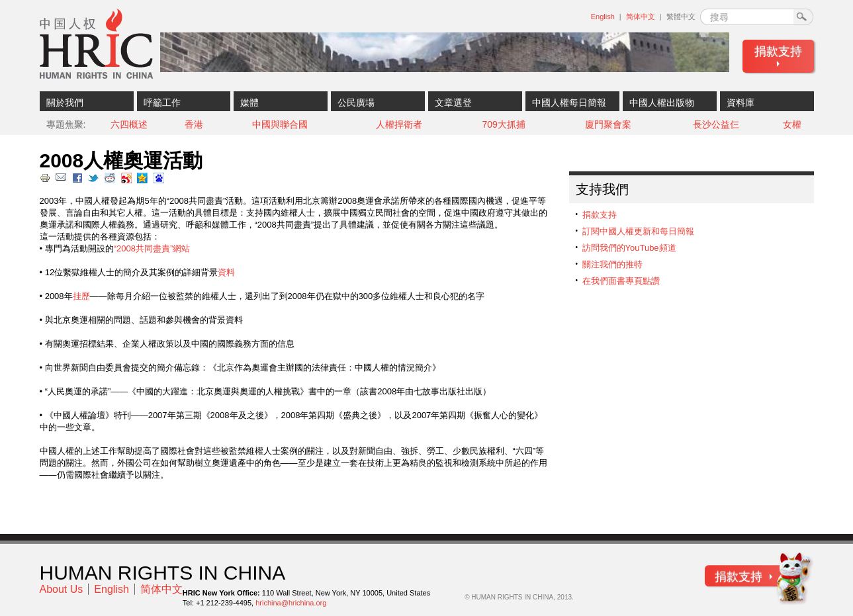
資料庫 (741, 103)
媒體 (249, 103)
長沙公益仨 (716, 124)
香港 (194, 124)
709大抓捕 (503, 124)
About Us (62, 589)
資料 (226, 272)
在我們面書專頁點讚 (621, 281)
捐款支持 (778, 52)
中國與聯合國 (280, 124)
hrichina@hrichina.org (291, 603)
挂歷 (81, 296)
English (603, 17)
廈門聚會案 (608, 124)
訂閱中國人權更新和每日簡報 (638, 231)
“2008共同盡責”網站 (152, 248)
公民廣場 (356, 103)
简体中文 (641, 17)
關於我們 (65, 103)
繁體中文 (681, 17)
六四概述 (129, 124)
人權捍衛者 (399, 124)
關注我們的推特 (612, 264)
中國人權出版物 (662, 103)
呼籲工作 (162, 103)
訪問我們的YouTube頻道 (629, 248)
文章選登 (453, 103)
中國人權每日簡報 (569, 103)
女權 (792, 124)
